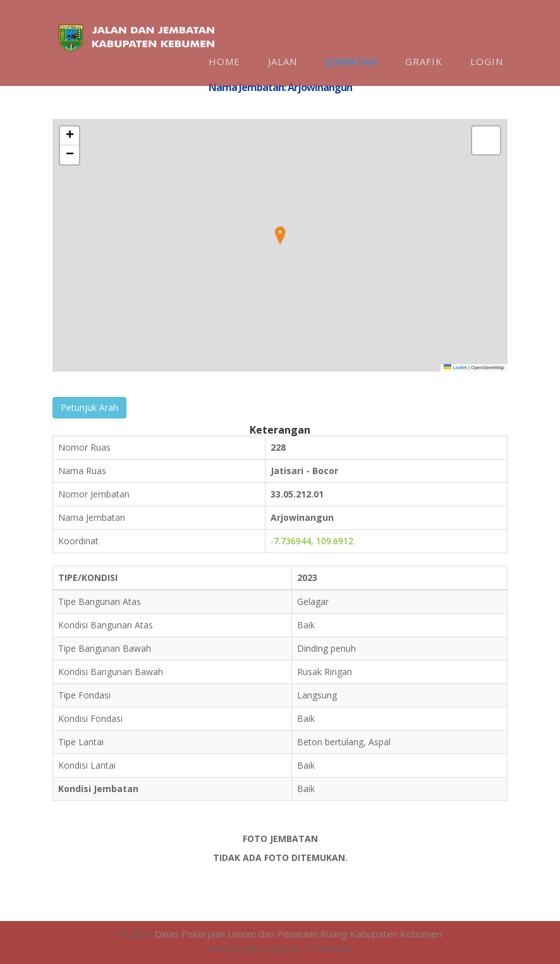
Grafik (424, 61)
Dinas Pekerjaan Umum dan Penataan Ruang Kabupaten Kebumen (298, 934)
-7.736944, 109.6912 (312, 541)
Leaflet (455, 368)
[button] (280, 236)
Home (224, 61)
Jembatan (351, 61)
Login (487, 61)
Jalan (283, 61)
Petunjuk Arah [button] (89, 407)
